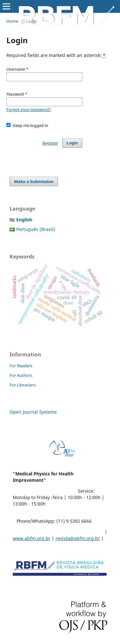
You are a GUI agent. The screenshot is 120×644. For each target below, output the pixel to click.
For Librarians (23, 385)
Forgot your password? (29, 109)
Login (72, 143)
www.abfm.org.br (32, 538)
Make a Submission (34, 181)
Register (50, 143)
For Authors (21, 375)
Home (12, 21)
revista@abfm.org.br (78, 538)
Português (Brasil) (36, 229)
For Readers (21, 366)
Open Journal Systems (33, 412)
